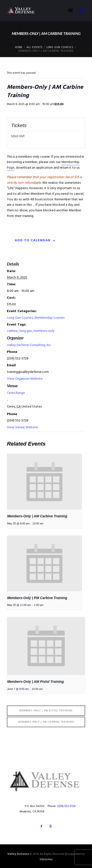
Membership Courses (49, 318)
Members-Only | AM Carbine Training (37, 516)
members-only (44, 331)
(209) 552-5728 (66, 806)
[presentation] (44, 482)
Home (19, 48)
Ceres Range (16, 393)
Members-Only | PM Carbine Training (37, 598)
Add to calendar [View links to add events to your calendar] (33, 240)
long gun (26, 331)
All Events (35, 48)
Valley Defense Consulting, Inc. (29, 345)
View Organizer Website (25, 379)
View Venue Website (22, 427)
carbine (12, 331)
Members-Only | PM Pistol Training (46, 711)
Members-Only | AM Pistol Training (35, 682)
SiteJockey (46, 859)
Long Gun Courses (60, 48)
